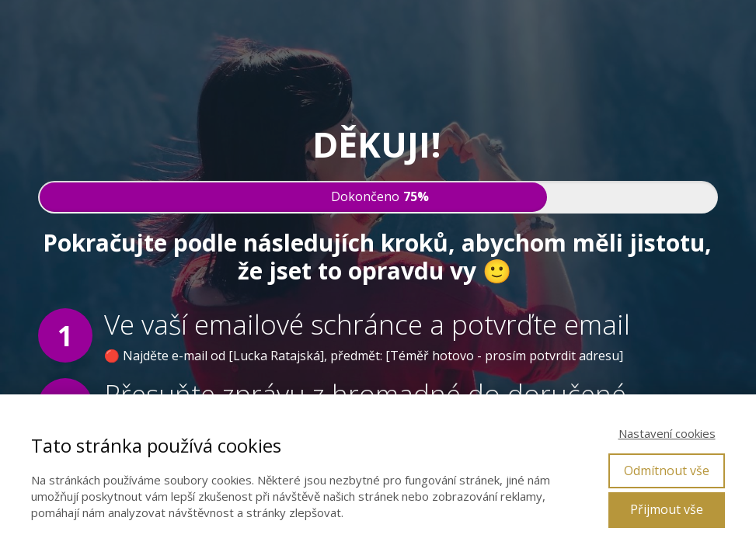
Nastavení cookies (667, 433)
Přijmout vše (667, 509)
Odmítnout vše (667, 470)
